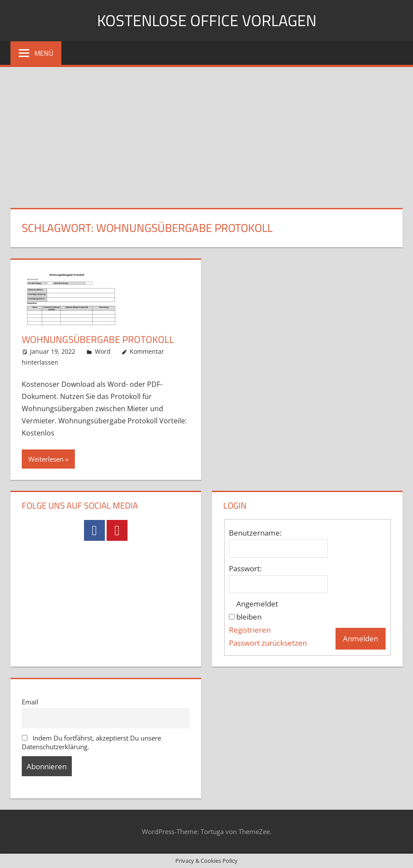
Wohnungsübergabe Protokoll (98, 339)
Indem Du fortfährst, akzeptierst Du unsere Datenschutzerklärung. (92, 742)
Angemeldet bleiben (257, 610)
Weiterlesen (46, 459)
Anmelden (361, 638)
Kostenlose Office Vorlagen (207, 20)
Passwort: (245, 568)
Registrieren (250, 630)
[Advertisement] (206, 132)
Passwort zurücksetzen (268, 643)
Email (30, 702)
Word (103, 351)
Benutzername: (255, 533)
